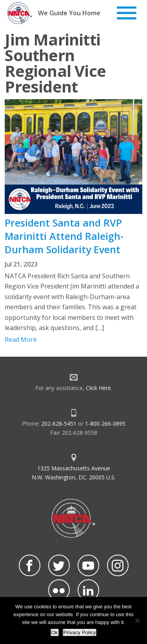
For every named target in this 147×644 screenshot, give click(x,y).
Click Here (98, 388)
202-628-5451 (59, 424)
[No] (137, 620)
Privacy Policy (80, 632)
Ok (55, 632)
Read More (21, 339)
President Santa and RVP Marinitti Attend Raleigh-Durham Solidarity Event (64, 236)
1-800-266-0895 (105, 424)
